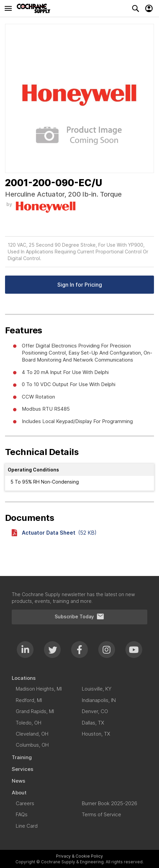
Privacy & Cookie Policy (79, 856)
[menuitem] (79, 678)
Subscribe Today (79, 617)
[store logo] (35, 8)
